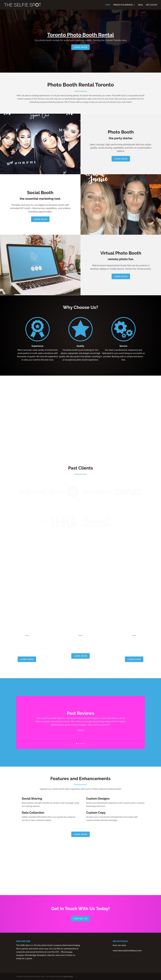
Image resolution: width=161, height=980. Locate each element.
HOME (108, 5)
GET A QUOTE (152, 5)
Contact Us (80, 919)
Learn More (80, 49)
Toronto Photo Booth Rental (81, 37)
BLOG (141, 5)
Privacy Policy (68, 976)
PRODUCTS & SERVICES (123, 5)
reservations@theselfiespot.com (127, 951)
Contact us (70, 955)
